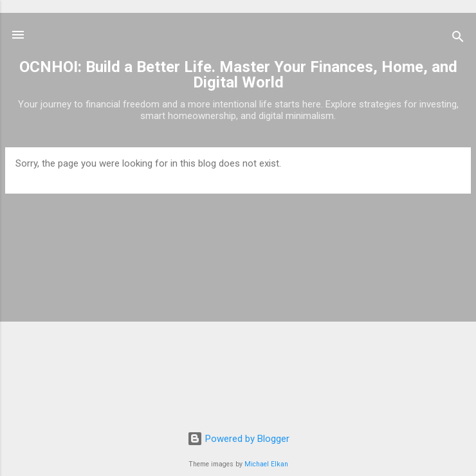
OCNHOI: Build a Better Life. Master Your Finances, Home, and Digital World (238, 75)
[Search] (458, 39)
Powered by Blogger (238, 439)
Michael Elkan (266, 464)
